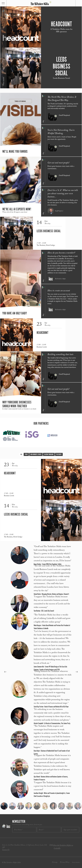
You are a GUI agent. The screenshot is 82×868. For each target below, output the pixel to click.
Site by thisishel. (76, 863)
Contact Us (6, 850)
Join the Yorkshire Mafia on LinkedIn (63, 847)
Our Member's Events (36, 454)
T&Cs (52, 845)
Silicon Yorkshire (49, 454)
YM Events (59, 454)
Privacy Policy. (65, 862)
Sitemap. (55, 862)
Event (26, 454)
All (21, 454)
